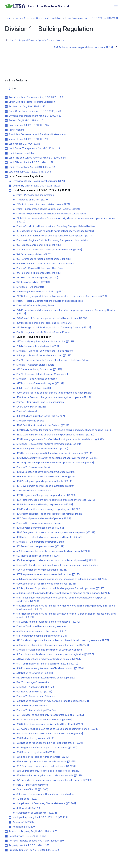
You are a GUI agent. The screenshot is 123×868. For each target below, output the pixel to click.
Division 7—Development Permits (34, 467)
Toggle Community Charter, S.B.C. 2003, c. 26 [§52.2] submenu (10, 186)
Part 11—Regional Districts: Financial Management (42, 374)
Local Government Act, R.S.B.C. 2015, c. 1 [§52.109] (92, 18)
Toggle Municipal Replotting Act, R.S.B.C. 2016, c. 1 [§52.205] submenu (10, 818)
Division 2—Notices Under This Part (35, 687)
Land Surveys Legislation (22, 153)
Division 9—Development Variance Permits (39, 523)
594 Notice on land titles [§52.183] (34, 692)
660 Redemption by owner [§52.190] (36, 738)
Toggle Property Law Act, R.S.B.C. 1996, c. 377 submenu (6, 846)
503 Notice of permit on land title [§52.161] (39, 556)
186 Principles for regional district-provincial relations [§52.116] (49, 250)
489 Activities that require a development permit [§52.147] (47, 476)
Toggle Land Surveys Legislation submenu (6, 153)
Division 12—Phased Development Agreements (41, 626)
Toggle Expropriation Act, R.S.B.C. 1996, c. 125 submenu (6, 125)
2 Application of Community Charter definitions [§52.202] (46, 803)
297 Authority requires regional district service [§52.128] (83, 47)
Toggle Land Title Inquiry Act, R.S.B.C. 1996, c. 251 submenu (6, 163)
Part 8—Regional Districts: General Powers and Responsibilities (50, 301)
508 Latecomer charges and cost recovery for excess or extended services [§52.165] (62, 579)
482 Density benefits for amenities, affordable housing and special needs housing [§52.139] (65, 430)
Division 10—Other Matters (30, 287)
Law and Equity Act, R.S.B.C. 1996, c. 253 (30, 172)
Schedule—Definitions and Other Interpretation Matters (45, 794)
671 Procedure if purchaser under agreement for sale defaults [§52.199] (55, 780)
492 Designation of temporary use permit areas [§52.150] (47, 495)
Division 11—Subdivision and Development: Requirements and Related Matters (57, 565)
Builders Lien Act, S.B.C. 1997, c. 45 (27, 106)
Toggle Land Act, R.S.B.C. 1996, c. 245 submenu (6, 144)
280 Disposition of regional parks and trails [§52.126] (44, 323)
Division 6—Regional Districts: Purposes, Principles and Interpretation (53, 240)
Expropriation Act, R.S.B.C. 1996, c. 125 (29, 125)
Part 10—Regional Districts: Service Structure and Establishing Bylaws (53, 360)
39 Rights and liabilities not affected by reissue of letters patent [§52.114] (55, 236)
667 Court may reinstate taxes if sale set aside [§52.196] (46, 766)
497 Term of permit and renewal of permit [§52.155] (44, 518)
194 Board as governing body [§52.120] (37, 277)
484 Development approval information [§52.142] (42, 449)
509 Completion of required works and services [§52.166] (47, 584)
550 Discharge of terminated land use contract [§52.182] (46, 678)
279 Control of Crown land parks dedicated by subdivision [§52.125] (52, 318)
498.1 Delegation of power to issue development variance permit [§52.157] (56, 532)
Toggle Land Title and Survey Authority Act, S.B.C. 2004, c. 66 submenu (6, 158)
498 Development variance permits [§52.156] (40, 528)
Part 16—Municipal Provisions (32, 706)
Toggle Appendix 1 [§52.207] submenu (10, 822)
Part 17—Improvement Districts (32, 785)
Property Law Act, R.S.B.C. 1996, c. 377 (29, 845)
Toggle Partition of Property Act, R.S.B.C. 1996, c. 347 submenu (6, 832)
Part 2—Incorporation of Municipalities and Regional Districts (48, 209)
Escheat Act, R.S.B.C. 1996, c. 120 (26, 120)
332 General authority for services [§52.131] (39, 369)
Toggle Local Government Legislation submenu (6, 177)
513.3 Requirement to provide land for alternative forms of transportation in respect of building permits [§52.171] (66, 615)
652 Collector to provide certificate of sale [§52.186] (44, 720)
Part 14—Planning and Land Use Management (40, 402)
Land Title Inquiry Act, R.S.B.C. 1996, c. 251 (31, 162)
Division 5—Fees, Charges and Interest (37, 379)
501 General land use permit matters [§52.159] (40, 546)
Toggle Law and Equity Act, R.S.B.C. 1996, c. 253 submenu (6, 172)
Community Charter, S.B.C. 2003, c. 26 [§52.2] (36, 186)
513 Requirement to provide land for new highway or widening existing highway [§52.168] (64, 593)
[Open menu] (116, 6)
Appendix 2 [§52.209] (24, 827)
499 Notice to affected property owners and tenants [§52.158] (49, 537)
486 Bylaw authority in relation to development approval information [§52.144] (57, 458)
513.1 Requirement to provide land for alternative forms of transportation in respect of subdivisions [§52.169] (61, 599)
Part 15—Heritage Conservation (33, 682)
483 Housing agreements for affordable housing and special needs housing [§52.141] (61, 439)
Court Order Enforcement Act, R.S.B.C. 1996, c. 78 (35, 111)
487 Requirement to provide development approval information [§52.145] (55, 463)
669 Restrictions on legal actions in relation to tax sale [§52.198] (50, 775)
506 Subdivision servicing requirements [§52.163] (42, 570)
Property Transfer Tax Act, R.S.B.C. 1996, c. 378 (34, 850)
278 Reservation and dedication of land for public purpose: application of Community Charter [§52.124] (66, 312)
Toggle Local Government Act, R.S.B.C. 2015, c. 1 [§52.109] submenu (10, 190)
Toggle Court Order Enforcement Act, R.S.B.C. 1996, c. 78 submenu (6, 111)
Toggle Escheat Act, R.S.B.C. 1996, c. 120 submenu (6, 121)
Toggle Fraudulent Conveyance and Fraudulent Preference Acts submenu (6, 135)
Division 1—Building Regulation (34, 337)
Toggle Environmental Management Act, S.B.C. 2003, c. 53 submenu (6, 116)
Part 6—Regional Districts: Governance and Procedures (46, 263)
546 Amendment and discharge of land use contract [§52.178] (49, 659)
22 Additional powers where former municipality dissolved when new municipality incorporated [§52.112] (66, 220)
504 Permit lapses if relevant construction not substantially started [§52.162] (56, 560)
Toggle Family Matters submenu (6, 130)
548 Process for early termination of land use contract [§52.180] (50, 668)
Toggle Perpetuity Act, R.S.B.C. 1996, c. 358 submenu (6, 836)
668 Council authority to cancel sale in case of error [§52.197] (49, 771)
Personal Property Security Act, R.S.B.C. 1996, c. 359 (36, 841)
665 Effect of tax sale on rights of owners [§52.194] (43, 757)
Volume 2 (21, 18)
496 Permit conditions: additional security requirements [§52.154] (51, 514)
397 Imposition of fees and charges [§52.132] (40, 383)
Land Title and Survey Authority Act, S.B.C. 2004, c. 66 (37, 158)
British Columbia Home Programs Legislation (32, 102)
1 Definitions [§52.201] (28, 799)
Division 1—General (27, 411)
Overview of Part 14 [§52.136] (32, 407)
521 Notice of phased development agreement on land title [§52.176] (53, 645)
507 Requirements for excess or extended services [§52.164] (49, 574)
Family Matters (16, 130)
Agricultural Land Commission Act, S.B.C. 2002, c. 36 (36, 97)
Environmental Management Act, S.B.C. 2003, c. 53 (35, 116)
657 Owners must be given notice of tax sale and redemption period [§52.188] (58, 729)
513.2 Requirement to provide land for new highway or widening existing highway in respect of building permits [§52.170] (66, 607)
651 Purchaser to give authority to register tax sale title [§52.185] (50, 715)
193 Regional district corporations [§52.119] (39, 273)
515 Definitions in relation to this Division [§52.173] (42, 631)
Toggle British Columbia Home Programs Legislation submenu (6, 102)
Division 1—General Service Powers (35, 365)
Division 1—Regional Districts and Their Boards (41, 268)
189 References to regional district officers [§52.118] (44, 259)
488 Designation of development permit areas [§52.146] (46, 472)
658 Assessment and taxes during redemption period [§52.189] (50, 733)
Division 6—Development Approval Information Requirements (49, 444)
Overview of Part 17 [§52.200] (32, 789)
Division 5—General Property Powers (36, 305)
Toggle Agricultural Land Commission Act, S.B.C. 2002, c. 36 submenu (6, 97)
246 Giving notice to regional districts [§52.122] (41, 291)
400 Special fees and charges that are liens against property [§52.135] (54, 397)
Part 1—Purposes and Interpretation (35, 195)
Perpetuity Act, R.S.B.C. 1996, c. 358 (27, 836)
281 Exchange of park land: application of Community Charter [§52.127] (54, 327)
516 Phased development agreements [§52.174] (42, 636)
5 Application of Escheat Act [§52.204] (37, 813)
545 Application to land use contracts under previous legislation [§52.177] (55, 654)
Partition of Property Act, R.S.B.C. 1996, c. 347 (33, 831)
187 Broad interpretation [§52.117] (34, 254)
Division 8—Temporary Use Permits (35, 490)
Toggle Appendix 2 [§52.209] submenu (10, 827)
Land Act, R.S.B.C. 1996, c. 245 (25, 144)
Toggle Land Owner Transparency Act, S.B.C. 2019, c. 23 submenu (6, 149)
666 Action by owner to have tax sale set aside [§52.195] (47, 761)
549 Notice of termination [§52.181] (35, 673)
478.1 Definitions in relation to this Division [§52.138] (43, 425)
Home (8, 18)
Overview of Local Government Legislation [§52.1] (39, 181)
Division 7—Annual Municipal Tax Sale (37, 710)
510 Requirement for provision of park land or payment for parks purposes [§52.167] (61, 588)
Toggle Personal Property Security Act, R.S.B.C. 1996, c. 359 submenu (6, 841)
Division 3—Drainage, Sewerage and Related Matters (45, 351)
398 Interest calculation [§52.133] (34, 388)
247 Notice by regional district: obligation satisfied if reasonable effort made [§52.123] (62, 296)
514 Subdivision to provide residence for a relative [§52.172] (48, 622)
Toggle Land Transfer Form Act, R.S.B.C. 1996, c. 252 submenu (6, 167)
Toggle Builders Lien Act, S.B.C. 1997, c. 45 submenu (6, 107)
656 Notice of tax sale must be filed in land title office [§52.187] (50, 724)
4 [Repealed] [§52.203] (29, 808)
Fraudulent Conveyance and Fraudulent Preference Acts (39, 134)
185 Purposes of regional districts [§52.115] (39, 245)
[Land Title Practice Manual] (37, 6)
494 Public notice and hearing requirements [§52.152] (45, 504)
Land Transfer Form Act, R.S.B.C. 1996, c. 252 (32, 167)
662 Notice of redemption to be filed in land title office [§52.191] (50, 743)
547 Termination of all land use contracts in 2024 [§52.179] (47, 664)
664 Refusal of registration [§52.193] (36, 752)
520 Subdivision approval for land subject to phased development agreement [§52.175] (63, 640)
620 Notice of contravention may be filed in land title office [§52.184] (53, 701)
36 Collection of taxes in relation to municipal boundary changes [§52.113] (55, 231)
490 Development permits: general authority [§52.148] (45, 481)
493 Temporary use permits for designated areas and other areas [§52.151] (56, 500)
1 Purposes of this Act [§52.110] (33, 200)
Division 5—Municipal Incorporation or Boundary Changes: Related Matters (56, 226)
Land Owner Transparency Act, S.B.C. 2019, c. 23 (34, 148)
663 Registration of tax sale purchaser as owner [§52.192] (47, 747)
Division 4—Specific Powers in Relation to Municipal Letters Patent (51, 214)
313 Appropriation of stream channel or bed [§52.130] (44, 355)
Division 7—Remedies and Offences (36, 696)
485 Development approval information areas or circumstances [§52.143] (55, 453)
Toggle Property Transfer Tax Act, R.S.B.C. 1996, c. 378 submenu (6, 850)
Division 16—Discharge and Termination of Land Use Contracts (49, 650)
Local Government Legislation (45, 18)
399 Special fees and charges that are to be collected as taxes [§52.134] (55, 393)
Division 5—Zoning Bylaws (30, 421)
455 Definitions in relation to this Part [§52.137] (41, 416)
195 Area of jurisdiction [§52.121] (33, 282)
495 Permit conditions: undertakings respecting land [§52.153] (49, 509)
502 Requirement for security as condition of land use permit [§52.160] (54, 551)
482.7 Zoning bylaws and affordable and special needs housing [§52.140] (55, 435)
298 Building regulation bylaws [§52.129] (38, 346)
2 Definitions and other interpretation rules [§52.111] (43, 204)
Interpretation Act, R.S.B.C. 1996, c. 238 (29, 139)
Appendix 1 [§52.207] (24, 822)
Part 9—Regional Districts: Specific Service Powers (37, 40)
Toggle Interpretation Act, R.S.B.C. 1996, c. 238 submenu (6, 139)
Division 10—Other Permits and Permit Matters (40, 542)
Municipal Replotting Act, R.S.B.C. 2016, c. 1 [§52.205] (40, 817)
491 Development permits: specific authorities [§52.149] (46, 486)
